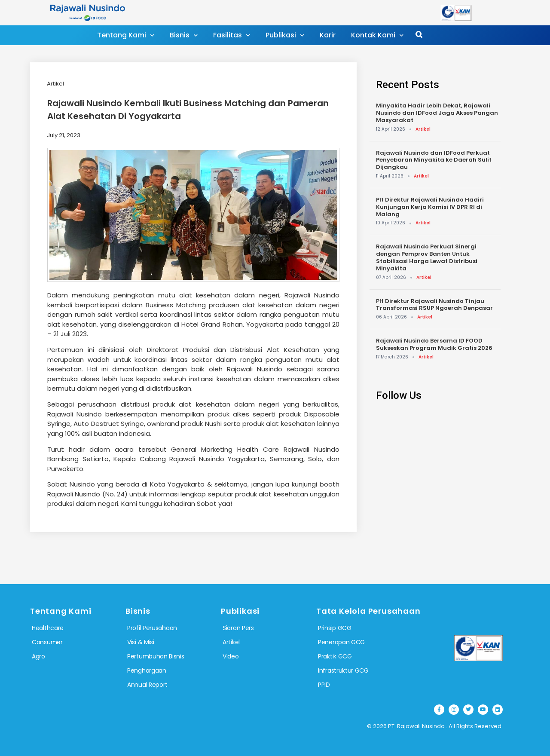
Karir (328, 35)
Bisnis (184, 35)
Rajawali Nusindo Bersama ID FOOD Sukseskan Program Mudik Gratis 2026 (434, 344)
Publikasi (285, 35)
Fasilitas (232, 35)
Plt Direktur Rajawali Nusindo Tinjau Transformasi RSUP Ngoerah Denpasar (434, 305)
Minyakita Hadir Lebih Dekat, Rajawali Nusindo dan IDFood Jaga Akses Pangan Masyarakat (437, 113)
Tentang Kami (126, 35)
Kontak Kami (377, 35)
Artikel (55, 84)
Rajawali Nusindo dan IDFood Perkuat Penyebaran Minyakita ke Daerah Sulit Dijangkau (434, 160)
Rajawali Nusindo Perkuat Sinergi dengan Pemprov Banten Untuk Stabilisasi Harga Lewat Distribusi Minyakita (427, 257)
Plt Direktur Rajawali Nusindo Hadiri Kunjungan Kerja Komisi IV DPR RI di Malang (430, 207)
